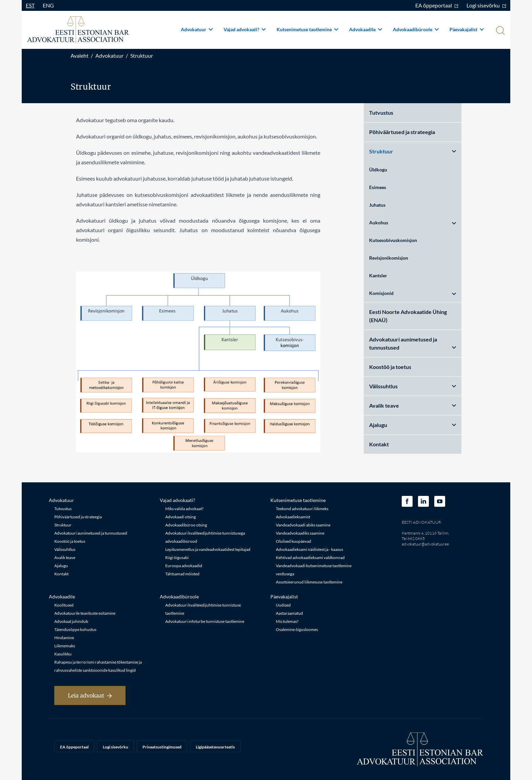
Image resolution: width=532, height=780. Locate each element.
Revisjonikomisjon (389, 258)
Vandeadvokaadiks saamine (300, 533)
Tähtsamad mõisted (182, 574)
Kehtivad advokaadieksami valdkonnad (310, 558)
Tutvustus (381, 113)
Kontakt (379, 444)
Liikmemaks (65, 646)
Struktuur (142, 55)
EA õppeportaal (437, 5)
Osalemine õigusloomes (297, 629)
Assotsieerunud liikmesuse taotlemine (309, 582)
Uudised (283, 605)
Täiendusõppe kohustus (75, 629)
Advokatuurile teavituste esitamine (85, 613)
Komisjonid (413, 293)
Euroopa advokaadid (184, 566)
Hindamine (64, 638)
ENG (48, 5)
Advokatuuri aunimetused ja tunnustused (413, 343)
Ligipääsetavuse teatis (215, 747)
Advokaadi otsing (180, 517)
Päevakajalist (467, 29)
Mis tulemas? (287, 621)
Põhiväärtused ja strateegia (402, 132)
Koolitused (64, 605)
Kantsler (378, 275)
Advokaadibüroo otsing (186, 525)
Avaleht (80, 55)
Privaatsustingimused (162, 747)
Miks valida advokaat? (184, 509)
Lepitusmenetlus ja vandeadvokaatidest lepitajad (208, 549)
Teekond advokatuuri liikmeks (302, 509)
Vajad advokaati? (245, 29)
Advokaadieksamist (293, 517)
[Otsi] (500, 31)
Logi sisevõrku (486, 5)
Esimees (378, 187)
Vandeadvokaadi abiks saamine (303, 525)
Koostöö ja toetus (390, 367)
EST (30, 5)
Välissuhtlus (413, 386)
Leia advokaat (90, 695)
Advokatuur (197, 29)
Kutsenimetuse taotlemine (307, 29)
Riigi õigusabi (177, 558)
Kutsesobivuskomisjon (393, 240)
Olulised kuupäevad (293, 541)
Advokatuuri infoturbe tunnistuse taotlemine (205, 621)
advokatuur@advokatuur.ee (425, 544)
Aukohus (413, 222)
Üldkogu (378, 170)
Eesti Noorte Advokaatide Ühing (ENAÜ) (408, 316)
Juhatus (377, 205)
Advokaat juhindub (71, 621)
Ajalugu (413, 425)
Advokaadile (366, 29)
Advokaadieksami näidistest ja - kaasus (309, 549)
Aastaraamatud (289, 613)
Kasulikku (63, 654)
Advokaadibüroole (416, 29)
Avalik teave (413, 405)
